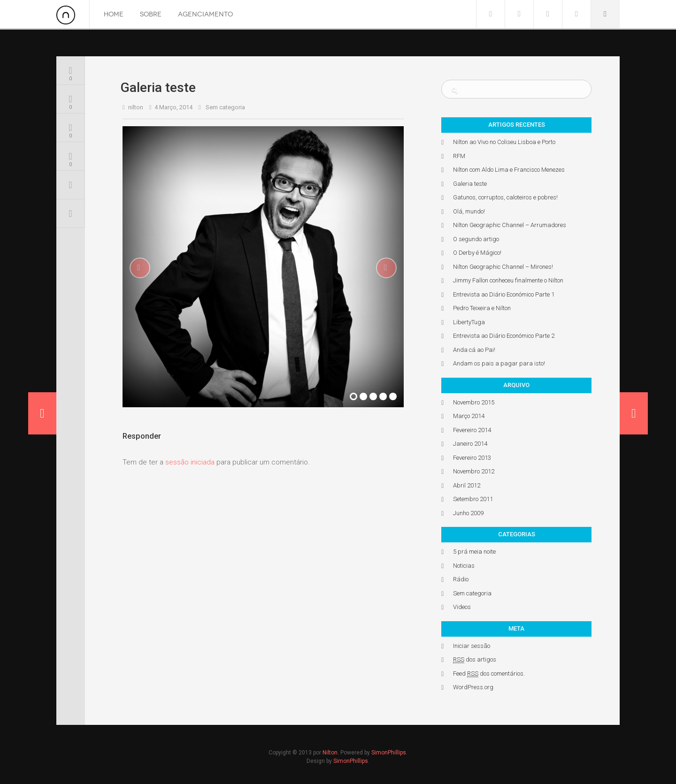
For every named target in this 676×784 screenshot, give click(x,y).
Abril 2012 (467, 485)
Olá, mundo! (469, 211)
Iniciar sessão (472, 646)
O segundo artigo (476, 239)
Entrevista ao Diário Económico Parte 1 (504, 294)
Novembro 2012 (474, 471)
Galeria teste (470, 184)
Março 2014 (469, 416)
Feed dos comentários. (489, 674)
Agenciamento (205, 14)
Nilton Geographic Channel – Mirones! (503, 267)
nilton (136, 107)
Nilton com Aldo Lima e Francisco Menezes (509, 170)
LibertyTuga (469, 322)
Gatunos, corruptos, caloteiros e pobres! (505, 197)
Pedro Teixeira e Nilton (482, 308)
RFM (459, 156)
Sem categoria (225, 107)
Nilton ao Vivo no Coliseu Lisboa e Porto (504, 142)
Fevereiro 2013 (472, 458)
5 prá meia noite (474, 552)
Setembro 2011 (473, 499)
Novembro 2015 (474, 402)
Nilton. (331, 753)
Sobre (151, 14)
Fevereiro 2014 (472, 430)
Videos (462, 607)
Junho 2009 (468, 513)
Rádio (461, 579)
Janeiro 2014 (470, 444)
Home (114, 14)
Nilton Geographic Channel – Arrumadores (510, 225)
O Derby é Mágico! (477, 253)
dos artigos (475, 660)
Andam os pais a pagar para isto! (499, 363)
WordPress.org (473, 687)
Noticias (464, 566)
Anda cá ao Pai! (474, 350)
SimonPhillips (389, 753)
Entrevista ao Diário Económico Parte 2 (504, 336)
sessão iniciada (190, 462)
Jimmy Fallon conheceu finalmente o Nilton (508, 280)
